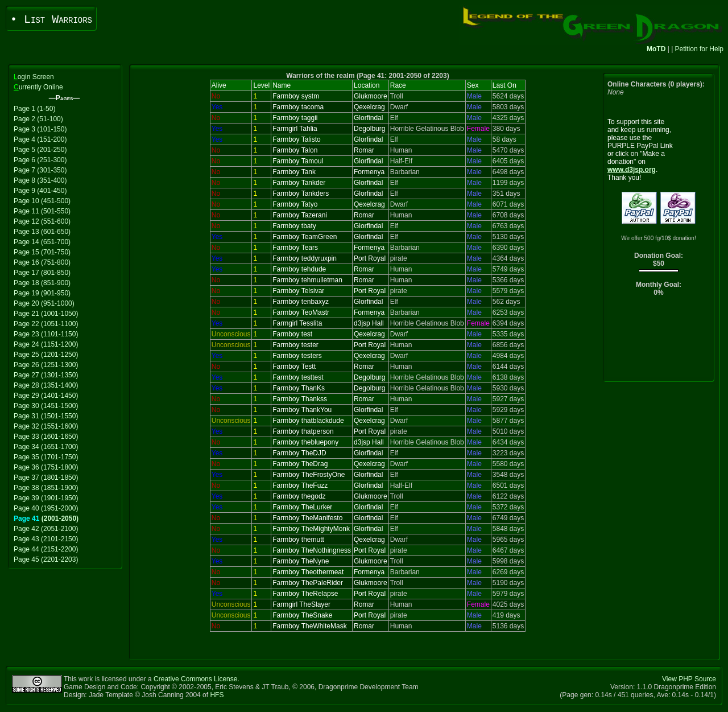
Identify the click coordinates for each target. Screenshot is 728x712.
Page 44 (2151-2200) (46, 549)
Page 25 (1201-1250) (46, 355)
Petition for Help (699, 49)
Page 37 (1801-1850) (46, 478)
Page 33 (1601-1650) (46, 437)
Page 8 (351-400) (40, 180)
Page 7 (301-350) (40, 170)
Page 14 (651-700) (42, 242)
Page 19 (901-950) (42, 293)
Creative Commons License (195, 679)
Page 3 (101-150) (40, 129)
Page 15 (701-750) (42, 252)
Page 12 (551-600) (42, 221)
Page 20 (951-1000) (44, 303)
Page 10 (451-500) (42, 201)
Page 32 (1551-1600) (46, 426)
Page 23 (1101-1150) (46, 334)
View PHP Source (689, 679)
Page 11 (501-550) (42, 211)
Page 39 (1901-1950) (46, 498)
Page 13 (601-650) (42, 232)
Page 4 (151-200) (40, 139)
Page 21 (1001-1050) (46, 314)
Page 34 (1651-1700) (46, 447)
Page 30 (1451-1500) (46, 406)
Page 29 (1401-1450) (46, 396)
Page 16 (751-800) (42, 262)
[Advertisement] (659, 342)
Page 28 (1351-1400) (46, 385)
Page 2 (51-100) (38, 119)
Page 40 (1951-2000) (46, 508)
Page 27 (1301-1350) (46, 375)
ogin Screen (34, 77)
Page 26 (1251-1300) (46, 365)
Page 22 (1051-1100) (46, 324)
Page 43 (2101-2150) (46, 539)
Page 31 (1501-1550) (46, 416)
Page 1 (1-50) (34, 109)
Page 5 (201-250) (40, 150)
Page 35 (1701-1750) (46, 457)
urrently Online (38, 87)
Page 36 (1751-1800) (46, 467)
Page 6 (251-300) (40, 160)
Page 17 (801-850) (42, 273)
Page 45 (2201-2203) (46, 559)
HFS (217, 695)
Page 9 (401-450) (40, 191)
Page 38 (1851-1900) (46, 488)
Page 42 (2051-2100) (46, 529)
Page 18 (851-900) (42, 283)
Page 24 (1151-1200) (46, 344)
